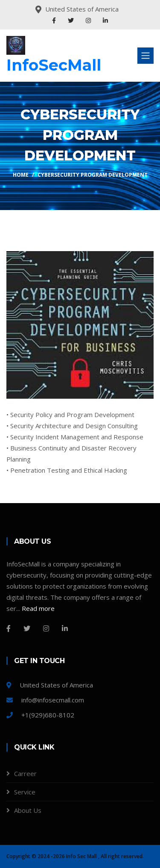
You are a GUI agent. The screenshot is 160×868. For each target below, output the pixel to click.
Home (21, 175)
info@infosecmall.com (45, 700)
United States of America (50, 685)
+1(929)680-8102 (40, 715)
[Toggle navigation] (145, 56)
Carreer (25, 773)
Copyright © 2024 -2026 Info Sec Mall (52, 856)
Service (25, 792)
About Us (28, 810)
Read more (38, 608)
